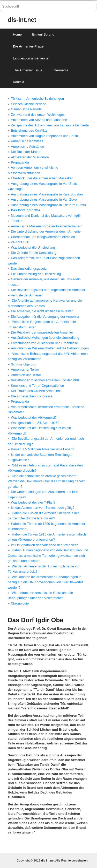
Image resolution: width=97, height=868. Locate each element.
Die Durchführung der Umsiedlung (36, 274)
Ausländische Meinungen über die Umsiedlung (45, 338)
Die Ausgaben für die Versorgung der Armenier (45, 317)
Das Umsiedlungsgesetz (29, 269)
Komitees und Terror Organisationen (37, 386)
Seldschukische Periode (29, 104)
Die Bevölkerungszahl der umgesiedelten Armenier (48, 290)
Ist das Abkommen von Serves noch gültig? (43, 508)
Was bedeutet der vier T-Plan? (33, 502)
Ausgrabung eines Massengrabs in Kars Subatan (47, 194)
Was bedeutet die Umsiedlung (33, 247)
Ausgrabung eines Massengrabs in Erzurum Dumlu (48, 205)
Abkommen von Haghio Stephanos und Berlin (44, 136)
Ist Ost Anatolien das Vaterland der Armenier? (44, 545)
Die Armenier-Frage (28, 46)
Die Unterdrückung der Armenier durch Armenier (46, 231)
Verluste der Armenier (27, 295)
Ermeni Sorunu (43, 34)
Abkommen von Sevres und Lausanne (39, 120)
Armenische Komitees (27, 141)
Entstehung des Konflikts (29, 130)
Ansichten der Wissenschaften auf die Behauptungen (50, 348)
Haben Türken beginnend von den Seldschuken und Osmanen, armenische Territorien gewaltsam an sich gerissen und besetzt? (48, 555)
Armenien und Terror (26, 375)
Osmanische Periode (26, 109)
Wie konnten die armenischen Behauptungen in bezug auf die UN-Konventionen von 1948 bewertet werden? (45, 582)
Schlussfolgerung (24, 364)
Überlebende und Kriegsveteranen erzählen (43, 237)
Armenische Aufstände (27, 147)
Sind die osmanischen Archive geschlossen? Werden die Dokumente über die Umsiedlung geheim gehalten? (47, 481)
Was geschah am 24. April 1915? (35, 423)
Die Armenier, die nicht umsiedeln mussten (42, 311)
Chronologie (20, 603)
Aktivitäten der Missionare (30, 157)
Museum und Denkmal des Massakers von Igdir (46, 216)
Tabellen (17, 221)
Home (17, 34)
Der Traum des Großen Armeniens (36, 391)
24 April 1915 (21, 242)
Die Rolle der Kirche (26, 152)
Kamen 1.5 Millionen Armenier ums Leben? (43, 449)
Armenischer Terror (25, 369)
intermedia (61, 70)
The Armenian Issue (28, 70)
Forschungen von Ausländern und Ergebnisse (44, 343)
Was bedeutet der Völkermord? (34, 418)
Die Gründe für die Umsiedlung (34, 253)
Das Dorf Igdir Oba (25, 210)
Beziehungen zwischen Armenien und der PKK (45, 380)
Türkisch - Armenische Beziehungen (37, 99)
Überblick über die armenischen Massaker (42, 178)
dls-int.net (22, 20)
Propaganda (20, 162)
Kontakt (18, 82)
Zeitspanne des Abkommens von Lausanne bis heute (50, 125)
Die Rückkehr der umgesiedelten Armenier (42, 332)
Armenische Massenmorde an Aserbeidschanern (47, 226)
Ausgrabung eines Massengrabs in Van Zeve (44, 199)
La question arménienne (31, 58)
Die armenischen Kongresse (32, 396)
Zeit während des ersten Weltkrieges (38, 115)
